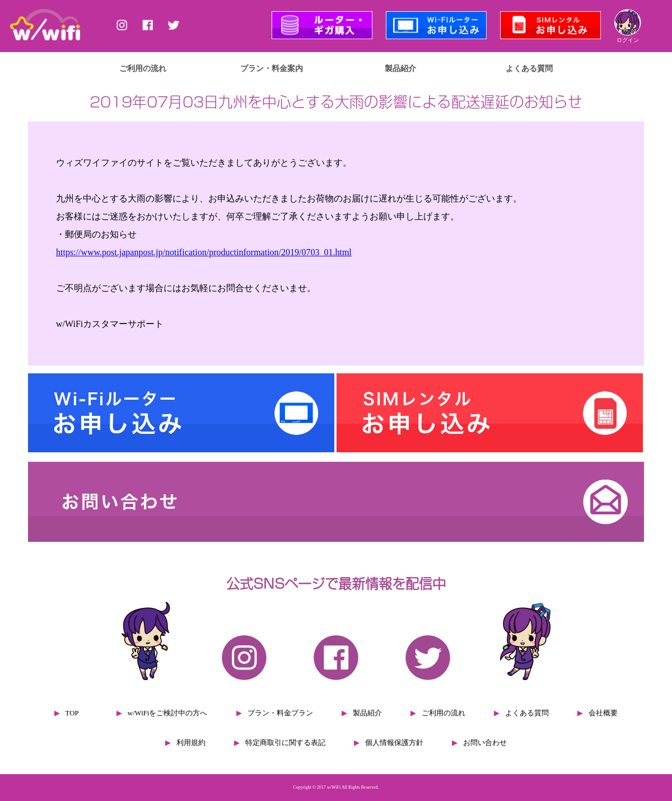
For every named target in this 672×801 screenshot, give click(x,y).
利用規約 (191, 743)
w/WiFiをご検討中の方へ (168, 713)
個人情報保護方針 (394, 743)
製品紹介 (400, 68)
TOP (72, 713)
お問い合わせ (485, 743)
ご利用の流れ (143, 68)
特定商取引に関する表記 (285, 743)
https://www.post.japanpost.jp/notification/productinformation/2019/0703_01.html (204, 252)
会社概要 (603, 713)
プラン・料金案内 (272, 68)
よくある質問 (529, 68)
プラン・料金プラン (280, 713)
